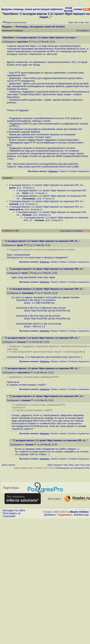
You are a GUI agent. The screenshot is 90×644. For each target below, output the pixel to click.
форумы (7, 9)
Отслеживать (83, 31)
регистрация (41, 9)
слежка (78, 9)
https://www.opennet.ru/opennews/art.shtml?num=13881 (48, 167)
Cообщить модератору (79, 171)
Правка (63, 171)
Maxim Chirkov (79, 512)
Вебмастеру (81, 515)
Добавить (50, 515)
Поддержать (65, 515)
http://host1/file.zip (41, 311)
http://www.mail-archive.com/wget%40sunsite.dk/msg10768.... (47, 164)
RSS (87, 231)
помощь (19, 9)
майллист (57, 9)
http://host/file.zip (45, 303)
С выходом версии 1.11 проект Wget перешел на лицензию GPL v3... (47, 185)
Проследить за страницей (11, 515)
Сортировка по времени (72, 231)
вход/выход (68, 9)
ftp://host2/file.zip (61, 311)
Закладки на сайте (14, 510)
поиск (28, 9)
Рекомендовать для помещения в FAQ (73, 468)
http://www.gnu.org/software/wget (61, 46)
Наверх (63, 262)
